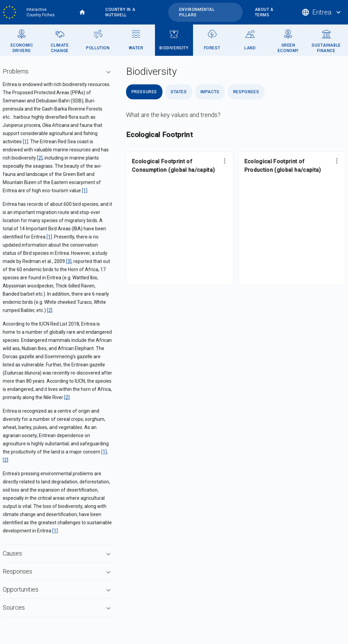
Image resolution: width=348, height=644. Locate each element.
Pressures (144, 92)
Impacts (210, 92)
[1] (25, 142)
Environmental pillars (197, 12)
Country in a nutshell (120, 12)
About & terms (264, 12)
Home (82, 12)
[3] (69, 261)
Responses (246, 92)
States (179, 92)
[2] (40, 158)
